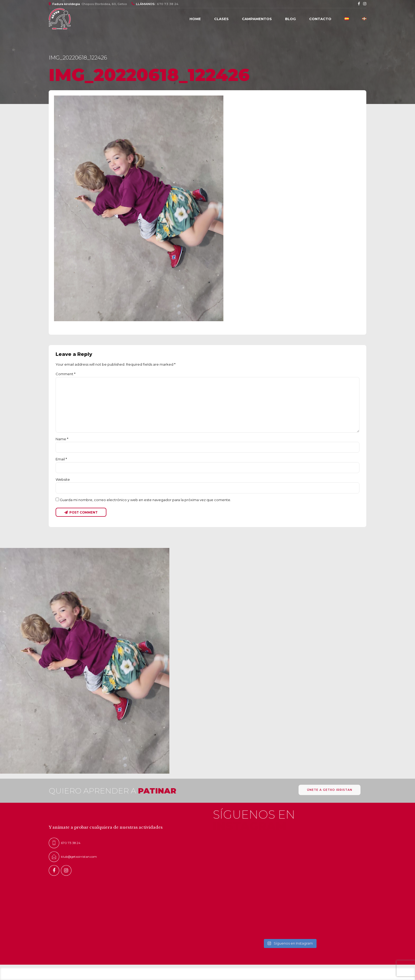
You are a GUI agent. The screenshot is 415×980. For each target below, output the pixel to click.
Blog (290, 19)
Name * (62, 439)
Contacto (320, 19)
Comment (66, 374)
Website (63, 479)
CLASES (221, 19)
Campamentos (257, 19)
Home (195, 19)
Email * (61, 459)
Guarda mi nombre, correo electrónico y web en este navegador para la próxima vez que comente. (145, 500)
